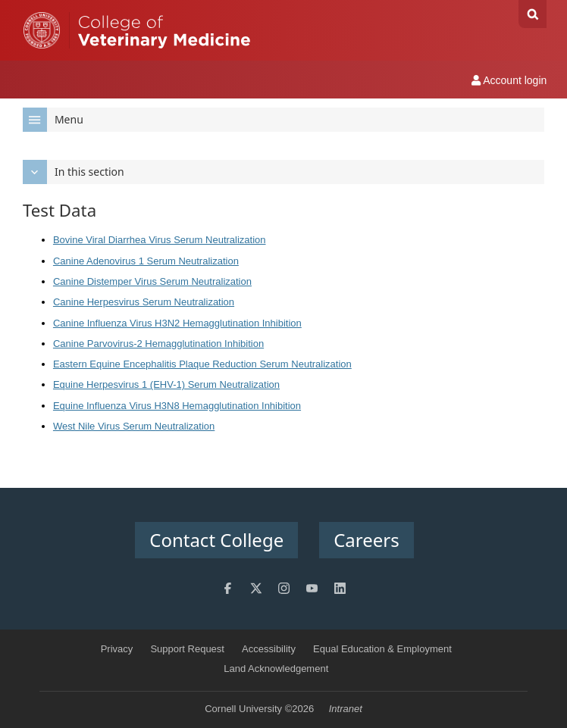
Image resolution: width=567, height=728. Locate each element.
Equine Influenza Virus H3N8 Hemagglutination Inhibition (177, 406)
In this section (74, 172)
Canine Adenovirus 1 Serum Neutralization (146, 261)
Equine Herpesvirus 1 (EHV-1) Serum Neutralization (166, 384)
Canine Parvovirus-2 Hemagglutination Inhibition (158, 344)
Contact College (216, 540)
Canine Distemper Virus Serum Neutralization (152, 281)
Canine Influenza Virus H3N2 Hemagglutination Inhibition (177, 323)
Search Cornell (533, 14)
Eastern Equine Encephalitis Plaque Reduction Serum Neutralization (202, 364)
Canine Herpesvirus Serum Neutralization (144, 302)
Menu (53, 120)
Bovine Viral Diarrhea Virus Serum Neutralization (160, 240)
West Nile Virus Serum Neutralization (134, 426)
